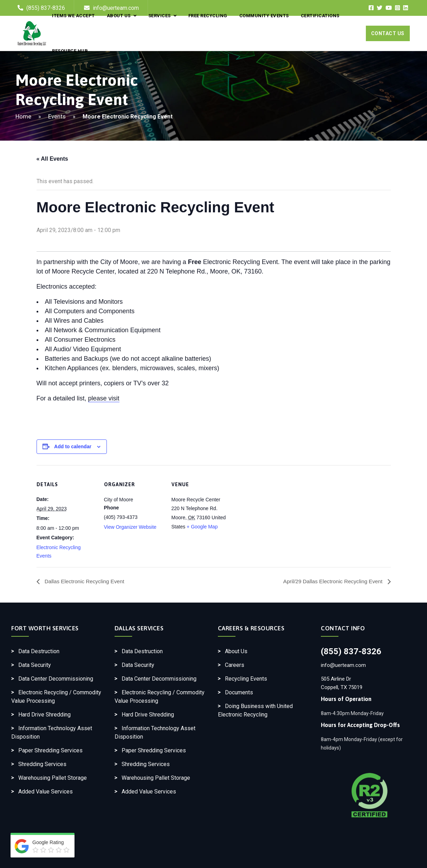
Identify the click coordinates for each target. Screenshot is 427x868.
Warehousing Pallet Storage (53, 778)
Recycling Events (246, 679)
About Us (236, 651)
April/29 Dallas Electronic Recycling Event (331, 581)
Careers (235, 665)
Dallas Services (139, 628)
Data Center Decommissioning (56, 679)
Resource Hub (70, 51)
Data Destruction (39, 651)
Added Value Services (46, 792)
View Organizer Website (130, 527)
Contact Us (388, 33)
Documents (239, 692)
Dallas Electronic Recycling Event (86, 581)
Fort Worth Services (45, 628)
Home (23, 116)
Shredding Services (42, 764)
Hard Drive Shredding (44, 715)
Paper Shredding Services (50, 750)
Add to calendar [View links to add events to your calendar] (73, 446)
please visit (104, 398)
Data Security (35, 665)
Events (57, 116)
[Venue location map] (276, 513)
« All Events (52, 159)
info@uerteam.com (343, 665)
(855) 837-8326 (351, 651)
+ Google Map (202, 527)
